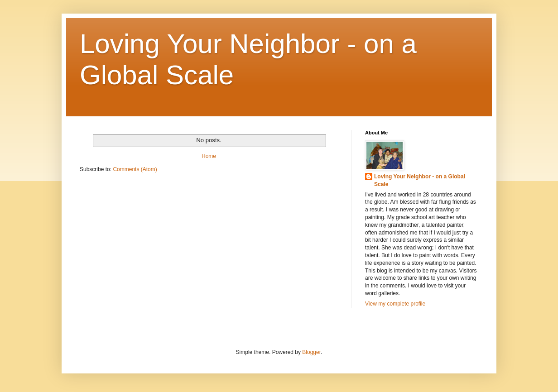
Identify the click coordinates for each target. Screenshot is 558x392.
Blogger (311, 352)
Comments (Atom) (135, 169)
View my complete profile (395, 304)
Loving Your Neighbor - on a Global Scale (420, 180)
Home (209, 156)
